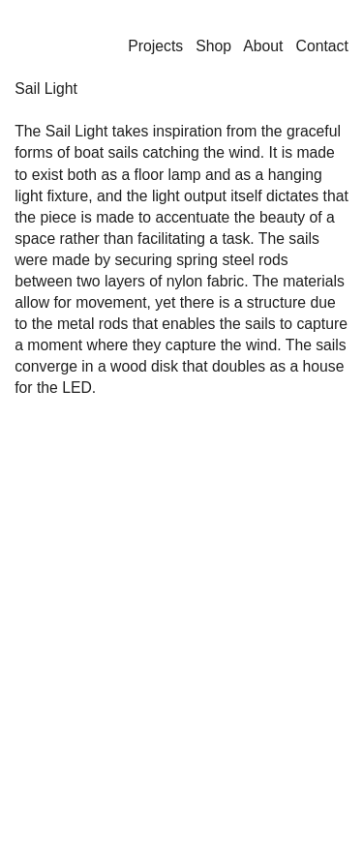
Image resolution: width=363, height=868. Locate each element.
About (263, 46)
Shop (213, 46)
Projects (155, 46)
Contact (322, 46)
